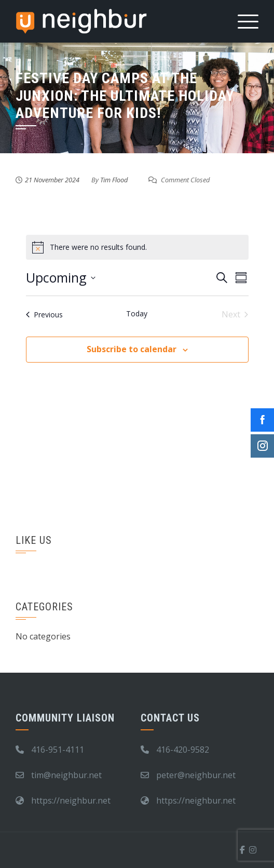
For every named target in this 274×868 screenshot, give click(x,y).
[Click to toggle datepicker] (61, 278)
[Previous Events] (44, 314)
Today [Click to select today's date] (137, 313)
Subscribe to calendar (132, 349)
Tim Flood (114, 180)
